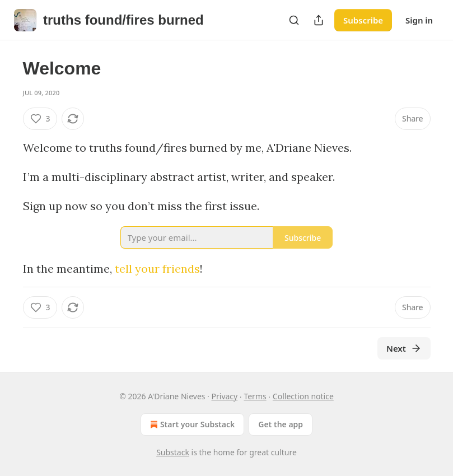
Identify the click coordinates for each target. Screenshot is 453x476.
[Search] (294, 20)
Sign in (419, 20)
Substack (173, 452)
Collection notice (303, 396)
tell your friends (157, 269)
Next (404, 348)
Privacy (225, 396)
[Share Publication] (319, 20)
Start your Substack (191, 424)
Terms (255, 396)
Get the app (281, 424)
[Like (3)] (40, 119)
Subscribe (363, 20)
